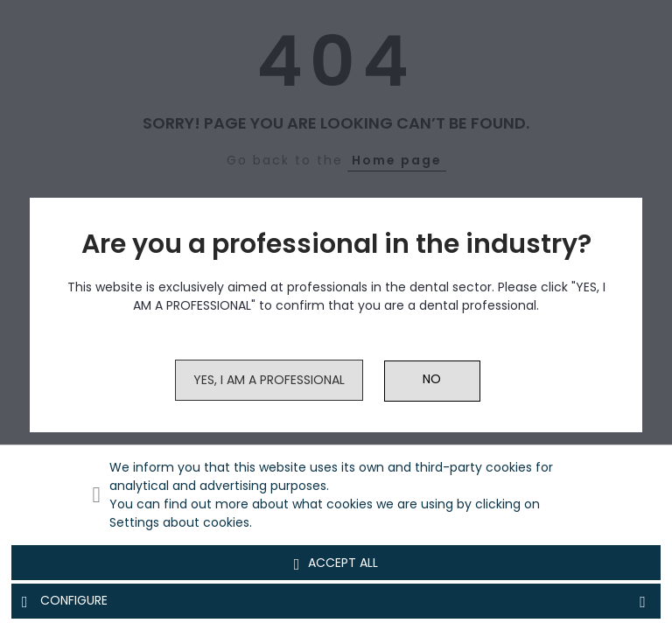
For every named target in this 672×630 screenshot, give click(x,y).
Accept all (336, 563)
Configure (336, 601)
